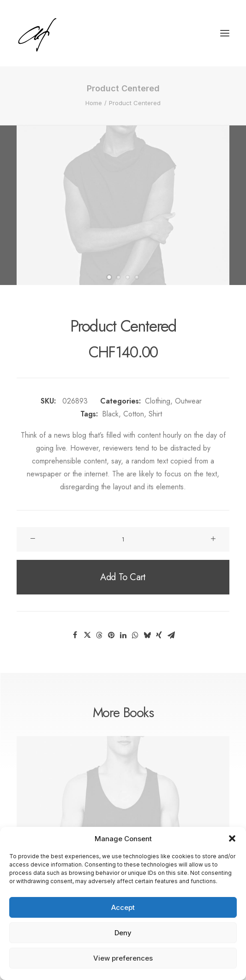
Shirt (155, 414)
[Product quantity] (123, 539)
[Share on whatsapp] (135, 635)
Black (110, 414)
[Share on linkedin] (123, 635)
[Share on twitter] (87, 635)
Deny (123, 933)
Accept (123, 907)
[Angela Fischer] (66, 33)
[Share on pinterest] (111, 635)
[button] (232, 838)
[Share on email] (171, 635)
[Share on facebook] (75, 635)
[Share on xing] (159, 635)
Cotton (134, 414)
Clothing (158, 401)
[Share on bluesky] (147, 635)
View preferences (123, 958)
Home (94, 103)
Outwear (188, 401)
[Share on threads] (99, 635)
